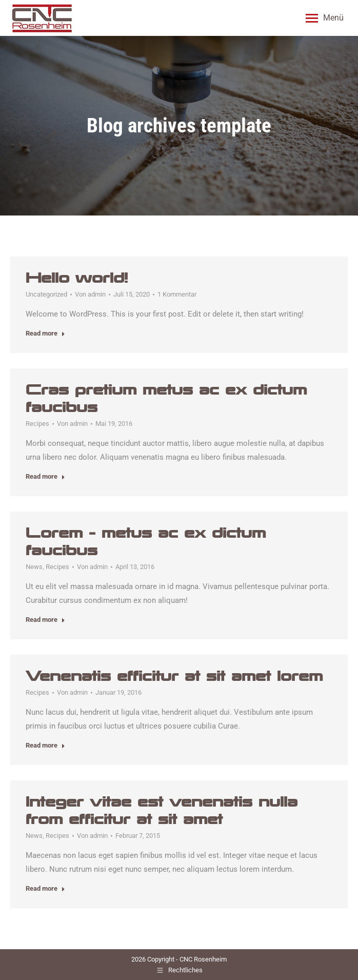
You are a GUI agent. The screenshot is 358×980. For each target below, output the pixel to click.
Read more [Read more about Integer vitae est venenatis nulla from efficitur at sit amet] (45, 888)
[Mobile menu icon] (325, 18)
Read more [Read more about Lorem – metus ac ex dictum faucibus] (45, 620)
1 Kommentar (177, 294)
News (34, 567)
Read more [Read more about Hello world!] (45, 333)
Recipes (37, 424)
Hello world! (77, 278)
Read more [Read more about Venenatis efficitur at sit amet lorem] (45, 745)
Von (90, 294)
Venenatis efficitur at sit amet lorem (174, 676)
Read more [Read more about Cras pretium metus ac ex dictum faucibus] (45, 476)
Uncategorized (46, 294)
